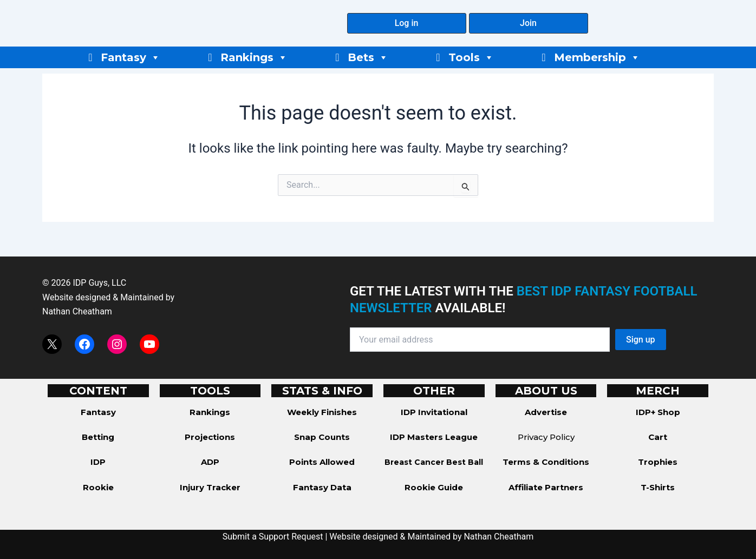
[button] (407, 23)
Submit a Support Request (273, 537)
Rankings (254, 57)
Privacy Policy (546, 437)
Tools (471, 57)
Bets (368, 57)
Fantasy (131, 57)
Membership (597, 57)
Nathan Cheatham (77, 311)
